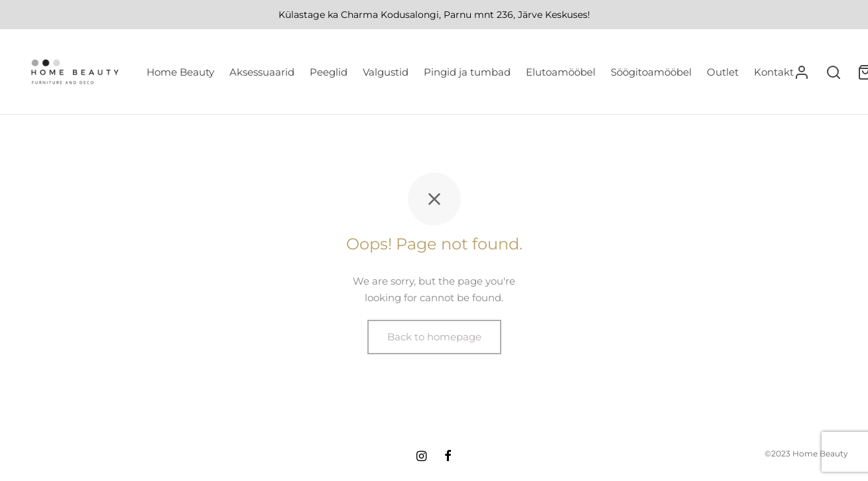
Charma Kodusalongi (390, 15)
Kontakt (774, 72)
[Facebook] (448, 457)
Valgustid (386, 72)
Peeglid (329, 72)
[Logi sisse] (802, 72)
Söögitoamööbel (651, 72)
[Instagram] (421, 457)
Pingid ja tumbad (467, 72)
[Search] (834, 72)
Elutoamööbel (561, 72)
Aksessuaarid (262, 72)
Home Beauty (180, 72)
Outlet (723, 72)
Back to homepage (434, 337)
